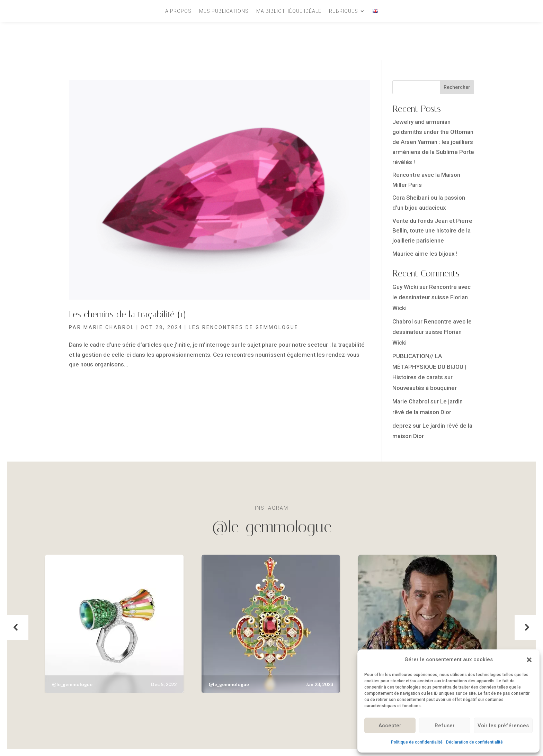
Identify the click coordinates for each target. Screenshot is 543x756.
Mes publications (224, 11)
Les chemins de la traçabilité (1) (127, 314)
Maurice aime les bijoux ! (425, 254)
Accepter (390, 726)
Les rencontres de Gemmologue (244, 327)
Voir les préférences (503, 726)
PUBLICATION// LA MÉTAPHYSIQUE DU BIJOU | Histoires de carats (429, 367)
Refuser (445, 726)
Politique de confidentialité (417, 742)
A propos (178, 11)
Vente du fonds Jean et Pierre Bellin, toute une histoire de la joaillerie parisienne (432, 231)
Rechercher (457, 87)
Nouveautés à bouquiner (425, 388)
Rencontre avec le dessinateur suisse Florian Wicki (431, 297)
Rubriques (344, 11)
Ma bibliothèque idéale (289, 11)
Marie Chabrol (109, 327)
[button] (529, 660)
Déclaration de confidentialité (474, 742)
